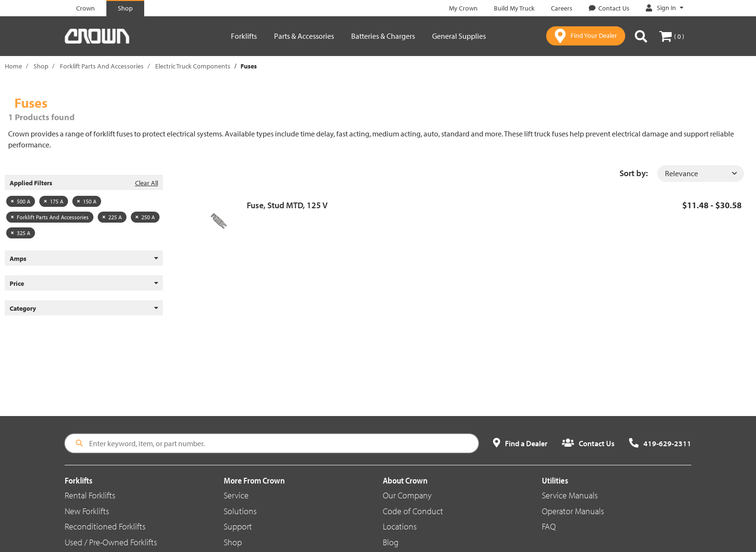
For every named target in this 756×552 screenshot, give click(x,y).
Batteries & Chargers (383, 36)
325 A (21, 233)
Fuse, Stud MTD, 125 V (287, 205)
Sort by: (634, 173)
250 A (145, 217)
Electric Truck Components (193, 66)
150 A (87, 201)
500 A (21, 201)
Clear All (147, 183)
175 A (54, 201)
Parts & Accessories (304, 36)
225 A (112, 217)
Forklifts (244, 36)
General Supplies (459, 36)
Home (13, 66)
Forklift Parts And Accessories (102, 66)
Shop (41, 66)
